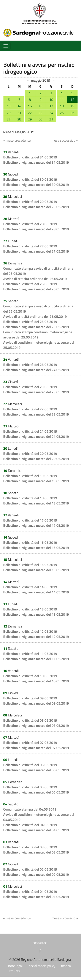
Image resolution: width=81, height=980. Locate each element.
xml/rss (14, 971)
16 (40, 106)
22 (30, 113)
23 (40, 113)
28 (19, 119)
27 (9, 119)
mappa (66, 966)
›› (54, 81)
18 (62, 106)
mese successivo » (65, 140)
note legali (16, 966)
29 (30, 119)
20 (9, 113)
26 (72, 113)
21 (19, 113)
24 (51, 113)
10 (51, 100)
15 (30, 106)
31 (51, 119)
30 (40, 119)
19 (72, 106)
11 (62, 100)
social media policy (42, 966)
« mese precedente (17, 140)
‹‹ (28, 81)
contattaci (40, 943)
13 (9, 106)
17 (51, 106)
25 (62, 113)
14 (19, 106)
